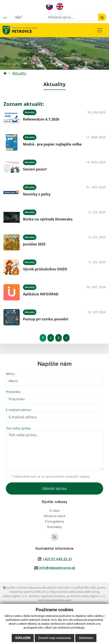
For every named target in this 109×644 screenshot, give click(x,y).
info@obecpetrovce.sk (57, 568)
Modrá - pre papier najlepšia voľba (52, 144)
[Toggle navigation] (100, 30)
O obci (54, 511)
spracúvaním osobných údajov (68, 476)
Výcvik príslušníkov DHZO (45, 269)
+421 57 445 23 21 (57, 559)
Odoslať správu (54, 488)
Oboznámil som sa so (50, 476)
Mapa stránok (59, 592)
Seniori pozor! (35, 169)
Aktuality (19, 73)
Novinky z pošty (37, 194)
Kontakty (55, 527)
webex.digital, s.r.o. (15, 596)
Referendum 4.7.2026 (41, 119)
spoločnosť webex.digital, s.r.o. (86, 596)
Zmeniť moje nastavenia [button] (54, 638)
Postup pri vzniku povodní (46, 319)
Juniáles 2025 (34, 244)
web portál (76, 592)
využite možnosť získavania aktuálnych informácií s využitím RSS (46, 588)
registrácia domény (53, 596)
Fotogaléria (54, 521)
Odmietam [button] (86, 638)
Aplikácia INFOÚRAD (41, 294)
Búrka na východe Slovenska (48, 219)
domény (34, 596)
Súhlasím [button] (23, 638)
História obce (54, 516)
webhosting (92, 592)
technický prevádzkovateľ (55, 600)
